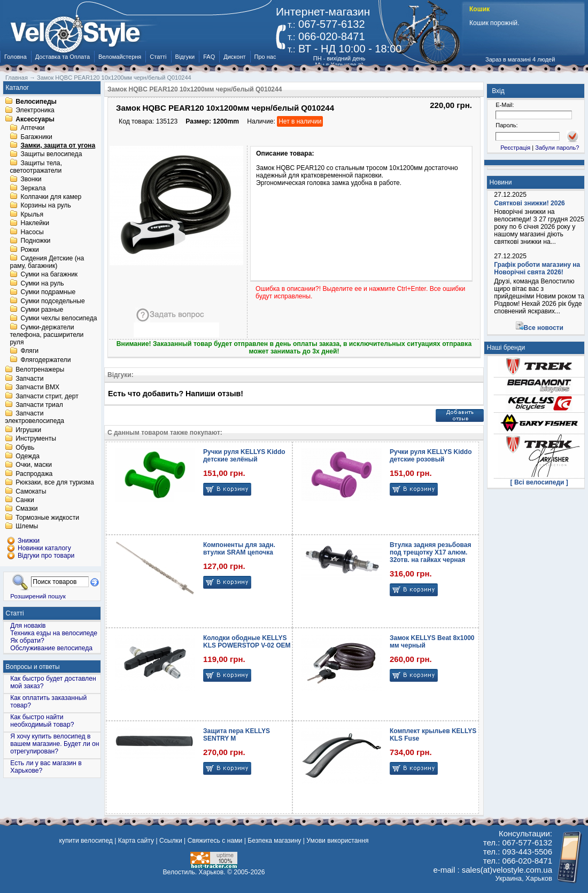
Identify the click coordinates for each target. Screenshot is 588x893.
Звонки (31, 180)
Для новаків (28, 626)
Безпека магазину (274, 841)
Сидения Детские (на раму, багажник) (47, 262)
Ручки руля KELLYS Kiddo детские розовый (431, 456)
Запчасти (29, 379)
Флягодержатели (45, 360)
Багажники (36, 137)
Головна (16, 57)
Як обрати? (27, 641)
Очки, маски (34, 465)
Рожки (29, 250)
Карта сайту (136, 841)
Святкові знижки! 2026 (529, 203)
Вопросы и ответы (33, 667)
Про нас (265, 57)
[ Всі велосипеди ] (539, 482)
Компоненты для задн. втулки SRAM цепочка (239, 549)
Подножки (35, 241)
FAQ (209, 57)
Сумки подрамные (48, 292)
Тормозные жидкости (47, 518)
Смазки (26, 509)
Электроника (35, 111)
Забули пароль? (557, 148)
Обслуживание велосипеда (51, 648)
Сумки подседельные (52, 301)
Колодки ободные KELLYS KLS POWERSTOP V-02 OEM (247, 642)
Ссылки (171, 841)
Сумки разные (42, 310)
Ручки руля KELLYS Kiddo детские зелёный (244, 456)
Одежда (28, 456)
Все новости (544, 328)
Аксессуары (35, 119)
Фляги (29, 351)
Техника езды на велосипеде (54, 633)
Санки (25, 500)
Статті (158, 57)
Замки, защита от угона (58, 145)
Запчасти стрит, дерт (47, 396)
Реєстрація (515, 148)
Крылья (32, 214)
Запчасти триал (39, 405)
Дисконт (234, 57)
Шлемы (27, 527)
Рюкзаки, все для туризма (55, 483)
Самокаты (31, 491)
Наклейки (35, 224)
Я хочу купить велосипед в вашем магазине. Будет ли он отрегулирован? (55, 744)
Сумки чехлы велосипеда (59, 319)
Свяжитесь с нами (215, 841)
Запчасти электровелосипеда (34, 418)
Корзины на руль (45, 206)
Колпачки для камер (51, 197)
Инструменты (36, 439)
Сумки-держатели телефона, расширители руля (47, 335)
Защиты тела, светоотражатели (36, 167)
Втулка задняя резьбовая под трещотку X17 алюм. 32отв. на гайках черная (431, 552)
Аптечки (32, 128)
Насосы (32, 232)
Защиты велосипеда (51, 155)
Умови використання (337, 841)
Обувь (25, 448)
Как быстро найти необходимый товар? (42, 721)
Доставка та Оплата (63, 57)
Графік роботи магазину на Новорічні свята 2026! (537, 268)
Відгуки (185, 57)
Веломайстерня (120, 57)
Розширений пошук (38, 596)
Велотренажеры (40, 370)
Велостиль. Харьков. (194, 872)
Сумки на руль (42, 283)
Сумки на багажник (49, 275)
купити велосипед (86, 841)
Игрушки (28, 430)
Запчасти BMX (37, 388)
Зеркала (33, 188)
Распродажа (34, 474)
